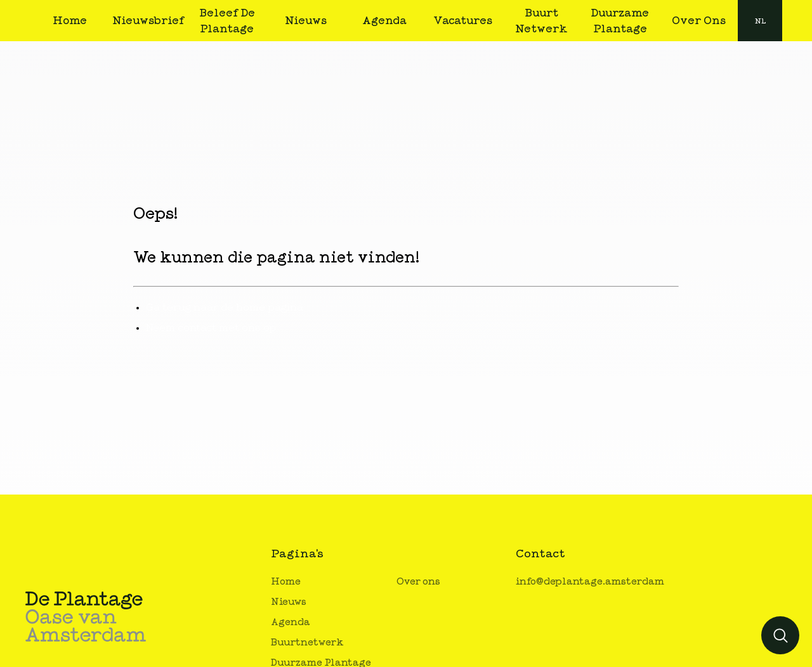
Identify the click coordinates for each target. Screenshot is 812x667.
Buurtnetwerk (307, 643)
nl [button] (760, 21)
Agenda (291, 622)
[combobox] (760, 21)
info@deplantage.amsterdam (590, 582)
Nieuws (289, 602)
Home (286, 582)
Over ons (418, 582)
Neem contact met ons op (211, 328)
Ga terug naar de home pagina (225, 308)
